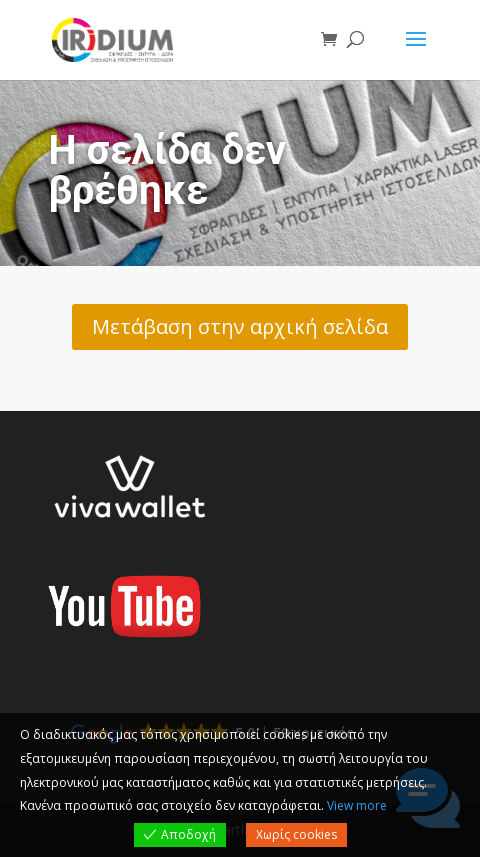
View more (357, 805)
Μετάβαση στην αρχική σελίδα (240, 326)
